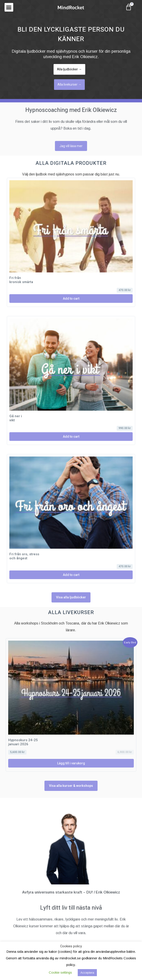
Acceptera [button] (87, 973)
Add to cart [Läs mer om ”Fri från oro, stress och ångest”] (71, 575)
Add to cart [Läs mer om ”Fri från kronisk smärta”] (71, 299)
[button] (9, 7)
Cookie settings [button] (60, 972)
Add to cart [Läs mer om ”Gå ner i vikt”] (71, 437)
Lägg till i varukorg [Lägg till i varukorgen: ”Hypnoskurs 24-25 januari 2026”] (71, 763)
